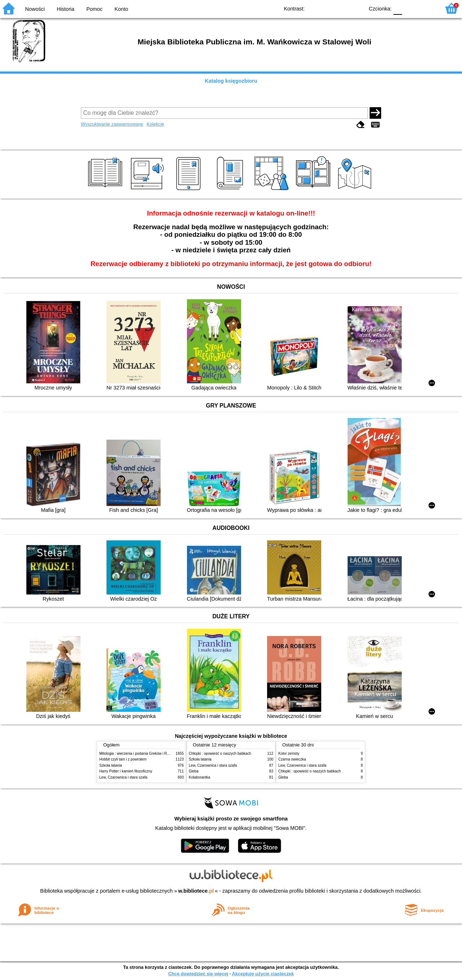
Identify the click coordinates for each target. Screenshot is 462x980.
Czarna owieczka (292, 759)
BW (327, 8)
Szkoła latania (111, 765)
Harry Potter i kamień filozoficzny (126, 771)
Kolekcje (155, 124)
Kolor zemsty (289, 753)
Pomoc (94, 9)
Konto (121, 9)
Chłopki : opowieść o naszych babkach (220, 753)
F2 (427, 8)
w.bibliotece (196, 891)
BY (356, 8)
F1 (410, 8)
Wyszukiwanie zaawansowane (112, 124)
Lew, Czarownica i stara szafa (123, 777)
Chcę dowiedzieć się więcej (198, 974)
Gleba (194, 771)
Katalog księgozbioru (231, 81)
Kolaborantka (199, 777)
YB (342, 8)
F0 (398, 8)
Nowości (35, 9)
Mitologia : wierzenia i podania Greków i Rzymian (139, 753)
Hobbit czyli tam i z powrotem (123, 759)
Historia (66, 9)
